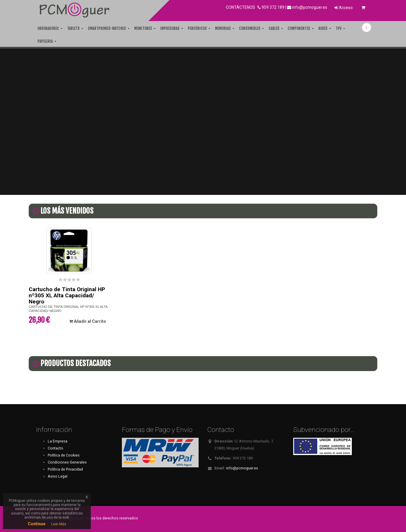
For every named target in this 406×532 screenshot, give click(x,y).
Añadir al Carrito (88, 321)
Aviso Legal (58, 476)
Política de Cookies (64, 455)
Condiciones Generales (67, 462)
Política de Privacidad (65, 469)
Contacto (56, 448)
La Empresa (58, 441)
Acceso (344, 8)
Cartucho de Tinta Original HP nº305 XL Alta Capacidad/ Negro (67, 295)
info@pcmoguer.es (310, 7)
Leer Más (59, 524)
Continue (37, 524)
